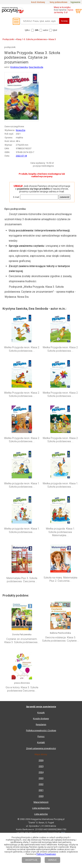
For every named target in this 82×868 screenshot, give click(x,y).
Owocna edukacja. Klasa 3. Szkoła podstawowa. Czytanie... (60, 639)
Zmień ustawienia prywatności (41, 748)
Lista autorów (41, 814)
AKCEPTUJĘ (31, 860)
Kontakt (41, 742)
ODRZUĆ (52, 860)
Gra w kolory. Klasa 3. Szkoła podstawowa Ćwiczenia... (22, 689)
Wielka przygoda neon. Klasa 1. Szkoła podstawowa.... (22, 485)
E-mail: (16, 197)
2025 (41, 766)
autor (46, 30)
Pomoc (41, 736)
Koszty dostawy (41, 719)
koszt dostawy (38, 2)
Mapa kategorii (41, 802)
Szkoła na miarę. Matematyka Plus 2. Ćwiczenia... (60, 579)
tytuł (55, 30)
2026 (41, 760)
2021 (41, 790)
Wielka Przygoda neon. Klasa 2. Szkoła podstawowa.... (22, 349)
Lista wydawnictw (41, 808)
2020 (41, 796)
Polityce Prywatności (46, 854)
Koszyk (41, 713)
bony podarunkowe (59, 2)
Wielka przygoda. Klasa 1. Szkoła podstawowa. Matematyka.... (60, 532)
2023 (41, 778)
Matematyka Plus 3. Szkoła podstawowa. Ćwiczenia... (22, 580)
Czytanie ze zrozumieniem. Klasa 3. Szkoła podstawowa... (22, 641)
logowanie (75, 2)
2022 (41, 784)
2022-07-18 (21, 156)
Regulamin (41, 724)
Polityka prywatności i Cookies (41, 730)
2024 (41, 772)
